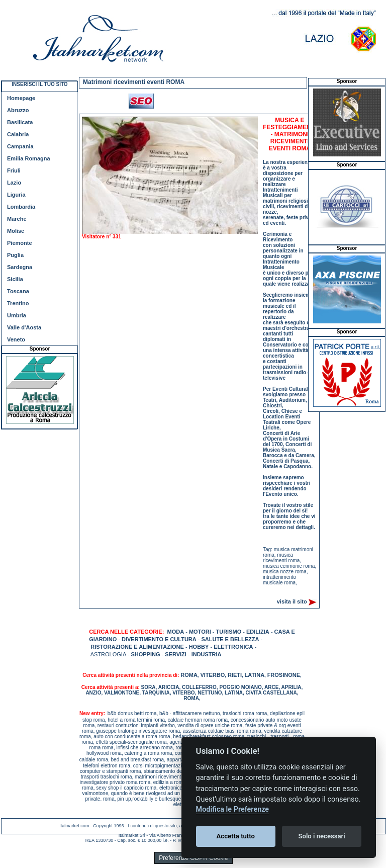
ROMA (189, 675)
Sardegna (20, 267)
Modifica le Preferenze (233, 809)
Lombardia (21, 207)
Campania (20, 146)
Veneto (16, 339)
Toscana (18, 291)
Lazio (14, 183)
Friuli (14, 170)
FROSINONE (284, 675)
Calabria (18, 134)
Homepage (21, 98)
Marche (17, 219)
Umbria (17, 315)
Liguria (16, 195)
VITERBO (212, 675)
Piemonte (20, 243)
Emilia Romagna (29, 158)
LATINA (255, 675)
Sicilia (15, 279)
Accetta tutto (236, 836)
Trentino (18, 303)
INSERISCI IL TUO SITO (39, 84)
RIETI (235, 675)
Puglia (15, 255)
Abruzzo (18, 110)
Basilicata (20, 122)
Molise (16, 231)
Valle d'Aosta (24, 327)
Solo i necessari (322, 836)
